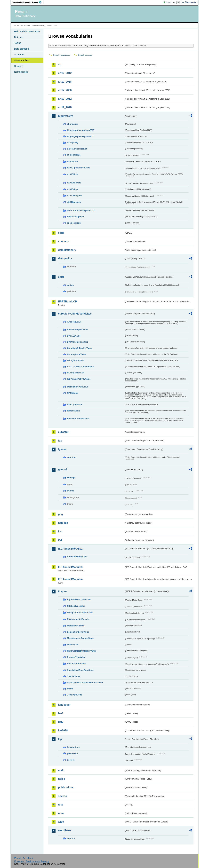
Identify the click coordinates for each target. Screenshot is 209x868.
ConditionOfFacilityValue (79, 348)
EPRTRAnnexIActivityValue (81, 367)
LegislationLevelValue (78, 632)
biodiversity (65, 116)
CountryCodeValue (76, 354)
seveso (63, 796)
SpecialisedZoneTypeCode (80, 670)
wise (61, 822)
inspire (62, 591)
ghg (60, 514)
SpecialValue (73, 676)
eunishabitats (74, 155)
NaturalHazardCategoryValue (81, 651)
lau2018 (63, 730)
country (71, 838)
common (64, 241)
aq (60, 64)
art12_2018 (65, 82)
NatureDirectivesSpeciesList (81, 210)
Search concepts (85, 55)
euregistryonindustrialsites (75, 314)
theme (70, 689)
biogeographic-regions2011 (81, 136)
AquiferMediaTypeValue (79, 599)
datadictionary (67, 250)
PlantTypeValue (75, 405)
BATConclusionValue (78, 342)
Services (19, 66)
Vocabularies (21, 60)
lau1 (61, 713)
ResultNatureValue (76, 664)
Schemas (19, 55)
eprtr (61, 277)
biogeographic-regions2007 (81, 130)
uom (61, 813)
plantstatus (73, 753)
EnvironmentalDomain (78, 619)
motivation (72, 162)
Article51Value (74, 322)
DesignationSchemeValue (80, 612)
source (71, 491)
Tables (18, 43)
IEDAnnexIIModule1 (70, 549)
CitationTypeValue (76, 606)
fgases (62, 449)
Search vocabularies (62, 55)
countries (72, 457)
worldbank (65, 830)
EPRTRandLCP (68, 302)
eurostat (63, 432)
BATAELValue (74, 336)
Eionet (27, 25)
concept (71, 478)
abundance (73, 124)
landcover (64, 705)
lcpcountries (73, 747)
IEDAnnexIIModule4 (70, 579)
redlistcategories (75, 217)
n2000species (74, 202)
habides (63, 523)
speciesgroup (74, 223)
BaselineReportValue (77, 330)
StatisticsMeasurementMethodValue (85, 683)
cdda (61, 233)
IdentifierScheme (76, 626)
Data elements (22, 49)
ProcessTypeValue (76, 657)
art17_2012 (65, 99)
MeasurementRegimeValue (80, 638)
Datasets (19, 37)
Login (169, 2)
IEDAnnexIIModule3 (70, 567)
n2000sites (72, 189)
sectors (71, 760)
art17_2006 (65, 90)
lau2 (61, 722)
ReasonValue (74, 411)
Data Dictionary (38, 25)
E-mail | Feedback (24, 858)
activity (71, 285)
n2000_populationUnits (79, 168)
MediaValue (73, 645)
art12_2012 (65, 73)
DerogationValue (75, 360)
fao (60, 441)
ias (60, 532)
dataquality (73, 143)
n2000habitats (74, 183)
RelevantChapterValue (78, 419)
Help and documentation (27, 32)
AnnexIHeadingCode (77, 557)
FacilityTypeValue (76, 373)
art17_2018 (65, 107)
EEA (28, 2)
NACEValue (73, 393)
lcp (60, 739)
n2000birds (73, 174)
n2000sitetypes (75, 195)
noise (62, 779)
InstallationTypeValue (78, 387)
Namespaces (21, 72)
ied (60, 540)
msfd (61, 770)
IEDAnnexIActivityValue (79, 379)
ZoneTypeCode (75, 695)
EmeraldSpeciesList (77, 149)
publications (66, 787)
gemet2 (63, 470)
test (60, 805)
